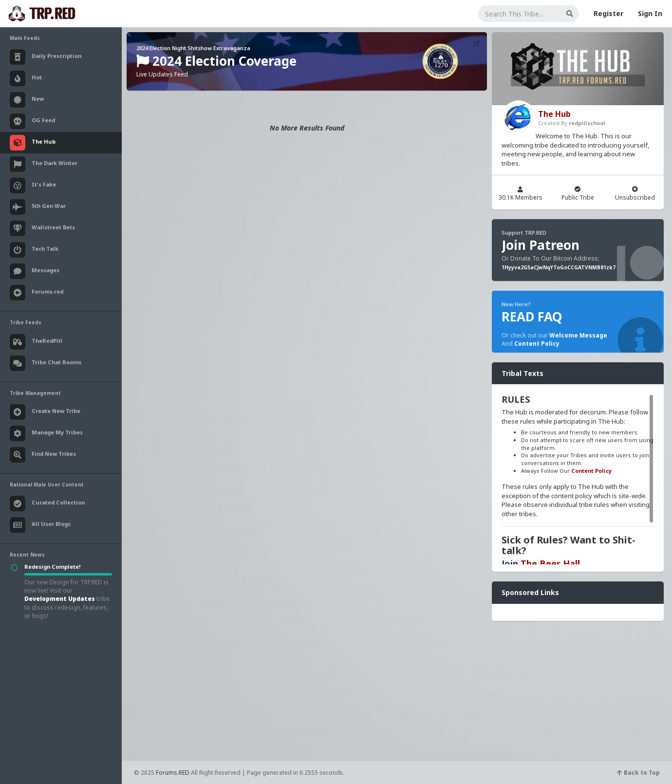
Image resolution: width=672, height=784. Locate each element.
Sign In (650, 13)
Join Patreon (541, 245)
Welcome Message (578, 335)
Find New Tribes (43, 455)
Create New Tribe (45, 412)
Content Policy (537, 344)
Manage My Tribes (46, 433)
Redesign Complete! (52, 567)
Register (608, 13)
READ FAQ (532, 317)
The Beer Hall (550, 563)
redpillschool (587, 123)
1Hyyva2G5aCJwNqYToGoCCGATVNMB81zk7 (559, 267)
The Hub (554, 114)
